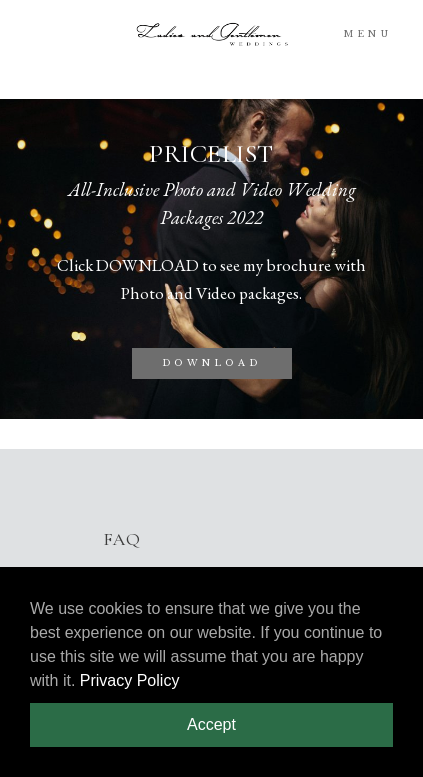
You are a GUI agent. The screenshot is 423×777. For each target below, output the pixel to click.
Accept (211, 724)
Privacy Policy (130, 680)
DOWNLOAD (212, 362)
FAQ (121, 539)
